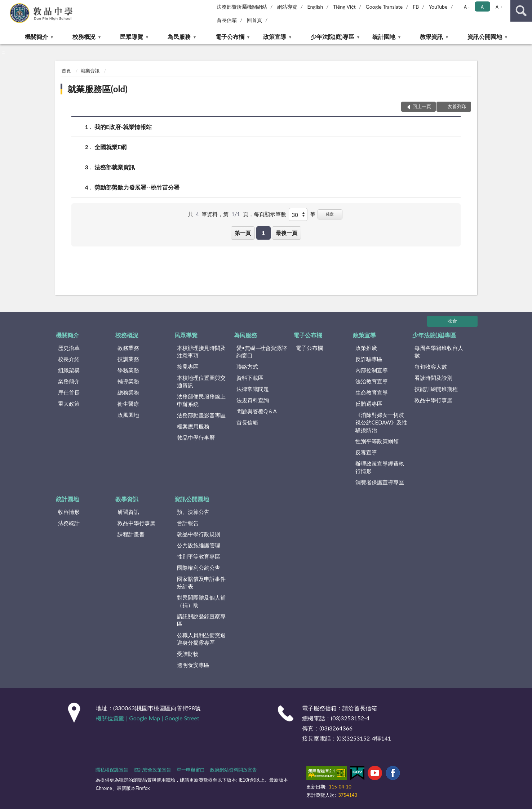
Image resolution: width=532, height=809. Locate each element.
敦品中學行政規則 (199, 534)
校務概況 (84, 37)
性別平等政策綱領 (377, 441)
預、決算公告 (193, 512)
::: (6, 5)
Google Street (182, 718)
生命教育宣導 (372, 392)
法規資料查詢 (253, 400)
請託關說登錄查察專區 (201, 620)
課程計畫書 (131, 534)
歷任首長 (69, 392)
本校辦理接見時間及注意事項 (201, 352)
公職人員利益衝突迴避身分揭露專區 (201, 639)
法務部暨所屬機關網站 (242, 7)
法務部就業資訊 (115, 167)
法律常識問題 (253, 389)
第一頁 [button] (243, 233)
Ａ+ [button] (498, 7)
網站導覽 (287, 7)
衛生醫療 (128, 404)
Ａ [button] (482, 7)
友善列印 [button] (457, 106)
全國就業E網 (110, 147)
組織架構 (69, 370)
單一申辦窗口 (191, 770)
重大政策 (69, 404)
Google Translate (384, 7)
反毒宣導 (366, 452)
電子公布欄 (230, 37)
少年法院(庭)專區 (332, 37)
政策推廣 (366, 348)
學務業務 (128, 370)
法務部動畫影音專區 (201, 415)
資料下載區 (250, 378)
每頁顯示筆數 (270, 214)
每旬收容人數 (431, 366)
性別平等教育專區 (199, 556)
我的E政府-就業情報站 (123, 127)
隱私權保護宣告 (112, 770)
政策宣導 (275, 37)
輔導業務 (128, 381)
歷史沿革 (69, 348)
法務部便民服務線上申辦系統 (201, 400)
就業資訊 (90, 71)
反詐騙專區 (369, 359)
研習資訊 (128, 512)
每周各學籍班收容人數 (439, 352)
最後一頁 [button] (287, 233)
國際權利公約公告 (199, 568)
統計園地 (384, 37)
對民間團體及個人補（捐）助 (201, 601)
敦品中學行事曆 (196, 437)
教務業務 (128, 348)
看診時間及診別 (433, 378)
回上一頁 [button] (422, 106)
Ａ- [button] (466, 7)
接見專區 (188, 366)
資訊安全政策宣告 (152, 770)
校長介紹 (69, 359)
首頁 (66, 71)
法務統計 (69, 523)
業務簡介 (69, 381)
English (315, 7)
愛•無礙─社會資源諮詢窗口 (262, 352)
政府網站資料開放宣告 (234, 770)
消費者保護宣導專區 (380, 482)
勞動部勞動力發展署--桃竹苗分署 (137, 187)
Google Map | (147, 718)
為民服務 (179, 37)
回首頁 (254, 20)
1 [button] (263, 233)
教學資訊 (431, 37)
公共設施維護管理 (199, 545)
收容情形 (69, 512)
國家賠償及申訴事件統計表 (201, 583)
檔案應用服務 (193, 426)
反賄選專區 (369, 404)
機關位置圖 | (112, 718)
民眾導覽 (132, 37)
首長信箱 (227, 20)
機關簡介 (36, 37)
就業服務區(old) (97, 89)
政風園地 (128, 415)
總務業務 (128, 392)
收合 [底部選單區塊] (452, 321)
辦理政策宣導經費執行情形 (380, 467)
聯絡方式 (247, 366)
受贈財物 (188, 654)
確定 (330, 214)
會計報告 (188, 523)
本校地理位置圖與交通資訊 (201, 381)
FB (416, 7)
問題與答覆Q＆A (257, 411)
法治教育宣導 (372, 381)
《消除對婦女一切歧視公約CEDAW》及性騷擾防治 (382, 422)
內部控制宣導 (372, 370)
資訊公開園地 (485, 37)
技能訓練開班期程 (436, 389)
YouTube (438, 7)
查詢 (521, 11)
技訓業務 (128, 359)
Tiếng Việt (344, 7)
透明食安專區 (193, 665)
